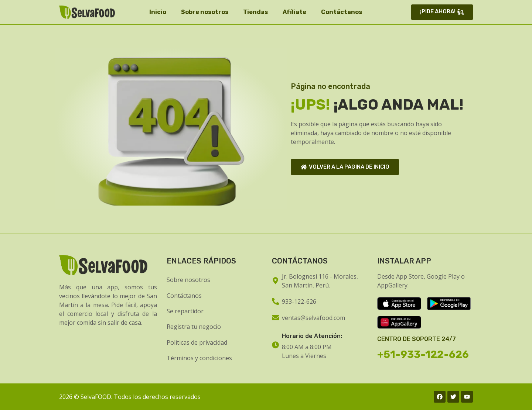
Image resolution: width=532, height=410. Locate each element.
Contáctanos (342, 12)
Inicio (158, 12)
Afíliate (294, 12)
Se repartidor (185, 311)
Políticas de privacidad (197, 342)
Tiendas (255, 12)
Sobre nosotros (205, 12)
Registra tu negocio (194, 327)
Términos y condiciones (199, 358)
